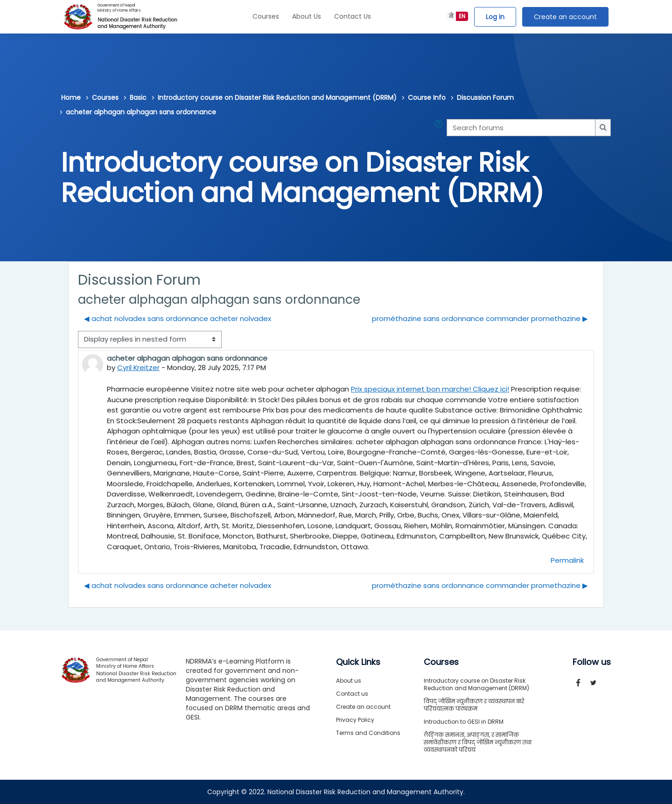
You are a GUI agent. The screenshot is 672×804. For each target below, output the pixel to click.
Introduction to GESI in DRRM (464, 722)
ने (451, 16)
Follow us (592, 662)
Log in (495, 17)
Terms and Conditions (368, 733)
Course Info (427, 98)
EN (462, 16)
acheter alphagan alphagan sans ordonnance (141, 112)
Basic (138, 98)
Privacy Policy (355, 720)
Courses (266, 16)
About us (349, 681)
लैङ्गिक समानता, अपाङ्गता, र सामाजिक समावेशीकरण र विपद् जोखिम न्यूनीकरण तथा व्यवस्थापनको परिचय (478, 742)
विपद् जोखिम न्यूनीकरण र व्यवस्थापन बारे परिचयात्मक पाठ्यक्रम (474, 705)
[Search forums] (521, 128)
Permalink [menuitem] (567, 560)
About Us (307, 16)
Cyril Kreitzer (139, 367)
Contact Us (353, 16)
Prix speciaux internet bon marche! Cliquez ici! (430, 389)
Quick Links (358, 662)
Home (71, 98)
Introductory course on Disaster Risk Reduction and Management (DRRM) (277, 98)
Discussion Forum (485, 98)
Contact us (352, 694)
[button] (441, 128)
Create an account (565, 17)
